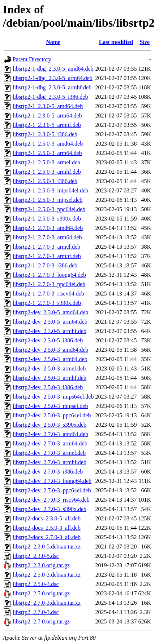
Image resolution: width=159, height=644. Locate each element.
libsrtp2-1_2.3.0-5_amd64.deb (48, 106)
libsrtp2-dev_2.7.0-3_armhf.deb (50, 462)
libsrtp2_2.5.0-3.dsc (36, 584)
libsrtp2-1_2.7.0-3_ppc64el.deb (49, 284)
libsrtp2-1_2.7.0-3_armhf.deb (47, 256)
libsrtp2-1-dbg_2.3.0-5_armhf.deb (52, 87)
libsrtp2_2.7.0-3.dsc (36, 612)
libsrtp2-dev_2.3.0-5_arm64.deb (50, 322)
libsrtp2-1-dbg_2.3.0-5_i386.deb (50, 97)
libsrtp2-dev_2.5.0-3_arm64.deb (50, 359)
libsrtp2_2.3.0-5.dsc (36, 556)
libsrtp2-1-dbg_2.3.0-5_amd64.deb (53, 69)
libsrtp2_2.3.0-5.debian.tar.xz (47, 547)
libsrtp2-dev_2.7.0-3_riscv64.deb (51, 500)
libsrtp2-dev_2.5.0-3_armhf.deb (50, 378)
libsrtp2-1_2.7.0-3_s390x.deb (47, 303)
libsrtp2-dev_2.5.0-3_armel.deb (49, 368)
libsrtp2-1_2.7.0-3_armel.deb (46, 247)
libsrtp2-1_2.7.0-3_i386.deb (45, 265)
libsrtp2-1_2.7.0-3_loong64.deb (49, 275)
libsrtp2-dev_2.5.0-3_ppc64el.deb (52, 415)
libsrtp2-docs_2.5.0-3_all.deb (47, 528)
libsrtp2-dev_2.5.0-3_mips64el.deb (53, 397)
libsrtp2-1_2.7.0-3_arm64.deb (47, 237)
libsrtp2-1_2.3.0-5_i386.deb (45, 134)
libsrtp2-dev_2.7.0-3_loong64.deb (52, 481)
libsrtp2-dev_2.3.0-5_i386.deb (48, 340)
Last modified (116, 42)
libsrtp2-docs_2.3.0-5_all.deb (47, 518)
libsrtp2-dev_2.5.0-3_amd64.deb (50, 350)
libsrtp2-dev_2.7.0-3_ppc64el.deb (52, 490)
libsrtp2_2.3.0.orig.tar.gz (41, 565)
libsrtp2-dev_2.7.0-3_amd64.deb (50, 434)
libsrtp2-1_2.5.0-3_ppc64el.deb (49, 209)
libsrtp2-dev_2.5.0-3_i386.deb (48, 387)
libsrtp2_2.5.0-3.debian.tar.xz (47, 575)
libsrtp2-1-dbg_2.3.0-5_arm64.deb (53, 78)
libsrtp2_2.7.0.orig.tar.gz (41, 621)
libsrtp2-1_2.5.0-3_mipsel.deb (48, 200)
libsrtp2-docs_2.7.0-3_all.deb (47, 537)
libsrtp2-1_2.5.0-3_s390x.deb (47, 219)
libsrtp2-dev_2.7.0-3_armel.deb (49, 453)
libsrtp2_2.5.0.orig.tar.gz (41, 593)
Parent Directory (32, 59)
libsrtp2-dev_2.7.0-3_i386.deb (48, 472)
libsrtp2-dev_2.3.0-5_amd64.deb (50, 312)
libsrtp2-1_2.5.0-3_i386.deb (45, 181)
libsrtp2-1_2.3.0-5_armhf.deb (47, 125)
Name (53, 42)
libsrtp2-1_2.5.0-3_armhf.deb (47, 172)
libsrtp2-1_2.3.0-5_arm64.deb (47, 116)
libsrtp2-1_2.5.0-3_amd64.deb (48, 144)
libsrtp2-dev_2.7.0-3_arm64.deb (50, 443)
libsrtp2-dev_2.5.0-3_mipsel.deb (50, 406)
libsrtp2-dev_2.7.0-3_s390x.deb (50, 509)
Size (145, 42)
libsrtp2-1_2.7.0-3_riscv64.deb (48, 294)
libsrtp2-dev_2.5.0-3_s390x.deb (50, 425)
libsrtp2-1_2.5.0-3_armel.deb (46, 162)
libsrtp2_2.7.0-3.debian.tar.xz (47, 603)
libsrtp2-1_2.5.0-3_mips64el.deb (50, 190)
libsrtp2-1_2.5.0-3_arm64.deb (47, 153)
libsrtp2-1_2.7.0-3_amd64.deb (48, 228)
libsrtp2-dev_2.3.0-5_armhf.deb (50, 331)
